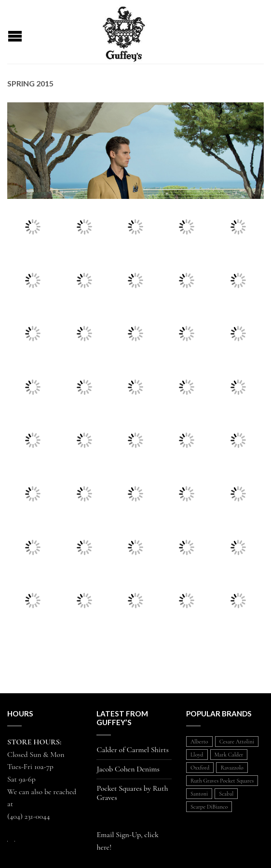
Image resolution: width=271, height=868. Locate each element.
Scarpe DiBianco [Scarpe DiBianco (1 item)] (209, 807)
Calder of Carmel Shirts (132, 750)
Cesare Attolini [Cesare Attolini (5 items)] (237, 742)
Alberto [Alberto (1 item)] (199, 742)
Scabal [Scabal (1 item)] (226, 794)
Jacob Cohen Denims (128, 769)
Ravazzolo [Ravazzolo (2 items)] (232, 768)
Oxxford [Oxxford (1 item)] (200, 768)
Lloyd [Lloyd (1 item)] (197, 755)
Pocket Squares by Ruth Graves (132, 793)
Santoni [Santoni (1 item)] (199, 794)
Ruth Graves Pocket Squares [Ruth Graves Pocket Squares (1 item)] (222, 781)
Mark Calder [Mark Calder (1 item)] (229, 755)
